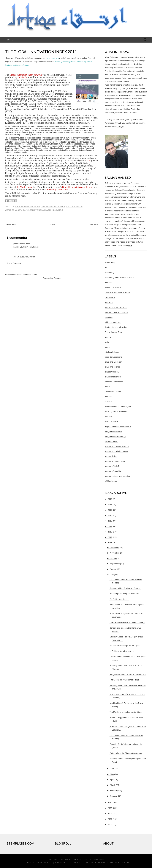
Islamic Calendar (112, 372)
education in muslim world (116, 307)
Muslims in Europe (113, 392)
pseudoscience (111, 421)
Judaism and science (114, 382)
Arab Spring (110, 263)
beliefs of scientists (113, 287)
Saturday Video (111, 441)
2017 (110, 510)
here (130, 245)
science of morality (113, 471)
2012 (110, 537)
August (113, 569)
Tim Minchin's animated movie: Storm (126, 712)
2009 (110, 808)
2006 (110, 824)
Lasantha (83, 863)
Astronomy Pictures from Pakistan (119, 278)
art (106, 268)
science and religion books (116, 451)
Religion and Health (113, 431)
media (107, 387)
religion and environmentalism (118, 426)
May (112, 774)
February (114, 790)
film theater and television (116, 327)
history (108, 342)
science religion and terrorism (117, 476)
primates (108, 416)
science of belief (112, 466)
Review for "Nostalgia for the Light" (125, 646)
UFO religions (111, 481)
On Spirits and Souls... (119, 599)
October (114, 558)
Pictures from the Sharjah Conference (126, 753)
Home (10, 40)
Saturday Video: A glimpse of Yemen (125, 588)
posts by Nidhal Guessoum (27, 207)
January (114, 796)
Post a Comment (14, 263)
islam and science (112, 367)
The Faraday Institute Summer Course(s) (127, 622)
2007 (110, 819)
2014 (110, 526)
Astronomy (109, 273)
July (112, 575)
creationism (110, 297)
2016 (110, 515)
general (108, 337)
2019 (110, 499)
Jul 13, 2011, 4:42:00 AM (24, 257)
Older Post (93, 224)
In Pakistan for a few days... (122, 651)
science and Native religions (117, 446)
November (115, 553)
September (115, 564)
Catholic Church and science (117, 292)
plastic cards (19, 243)
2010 (110, 803)
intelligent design (112, 352)
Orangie (120, 126)
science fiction (111, 456)
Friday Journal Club (113, 332)
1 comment (58, 210)
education (109, 302)
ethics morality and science (116, 312)
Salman (108, 183)
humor (107, 347)
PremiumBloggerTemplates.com (110, 863)
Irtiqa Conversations (113, 357)
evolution (109, 317)
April (112, 780)
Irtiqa (73, 859)
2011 (110, 543)
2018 (110, 504)
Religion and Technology (53, 207)
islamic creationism (113, 377)
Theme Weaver (44, 863)
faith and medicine (113, 322)
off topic (108, 397)
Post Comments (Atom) (27, 275)
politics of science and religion (118, 407)
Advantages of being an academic (124, 594)
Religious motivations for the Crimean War (128, 674)
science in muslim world (115, 461)
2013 (110, 532)
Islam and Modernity (113, 362)
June (112, 769)
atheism (108, 282)
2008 (110, 814)
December (115, 547)
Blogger (57, 278)
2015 (110, 521)
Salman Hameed (44, 210)
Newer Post (11, 224)
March (113, 785)
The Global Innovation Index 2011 (41, 52)
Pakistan (108, 402)
